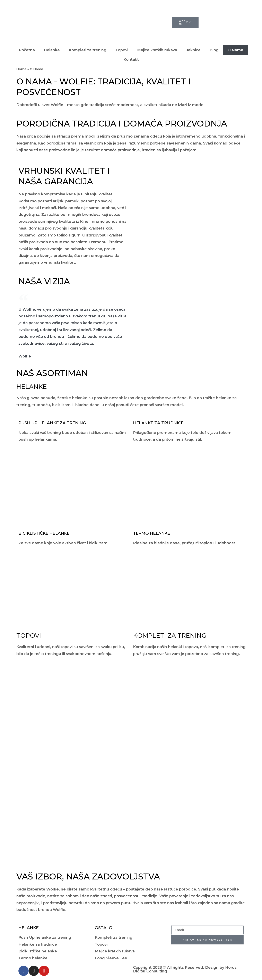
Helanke (52, 50)
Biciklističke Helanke (44, 533)
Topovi (122, 50)
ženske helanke (72, 398)
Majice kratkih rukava (157, 50)
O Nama (235, 50)
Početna (27, 50)
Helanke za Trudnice (158, 423)
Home (21, 69)
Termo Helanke (152, 533)
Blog (214, 50)
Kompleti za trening (88, 50)
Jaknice (193, 50)
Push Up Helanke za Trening (52, 423)
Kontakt (131, 59)
